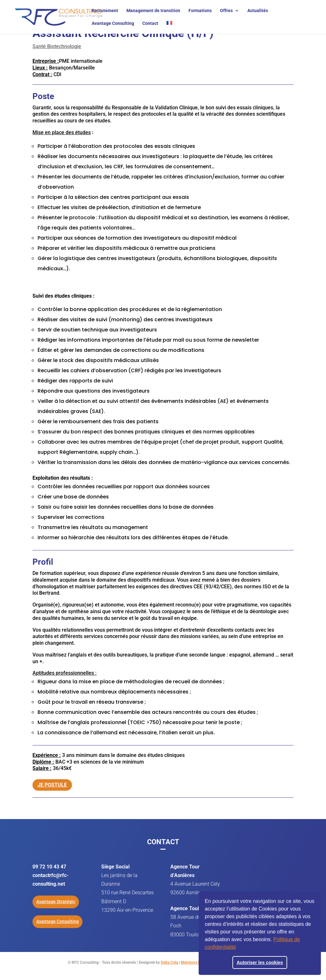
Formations (200, 11)
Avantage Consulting (113, 23)
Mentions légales (195, 962)
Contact (150, 23)
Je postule (52, 781)
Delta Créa (169, 962)
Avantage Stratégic (56, 902)
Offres (226, 11)
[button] (238, 948)
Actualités (258, 11)
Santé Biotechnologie (57, 46)
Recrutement (105, 11)
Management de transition (153, 11)
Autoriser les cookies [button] (260, 962)
